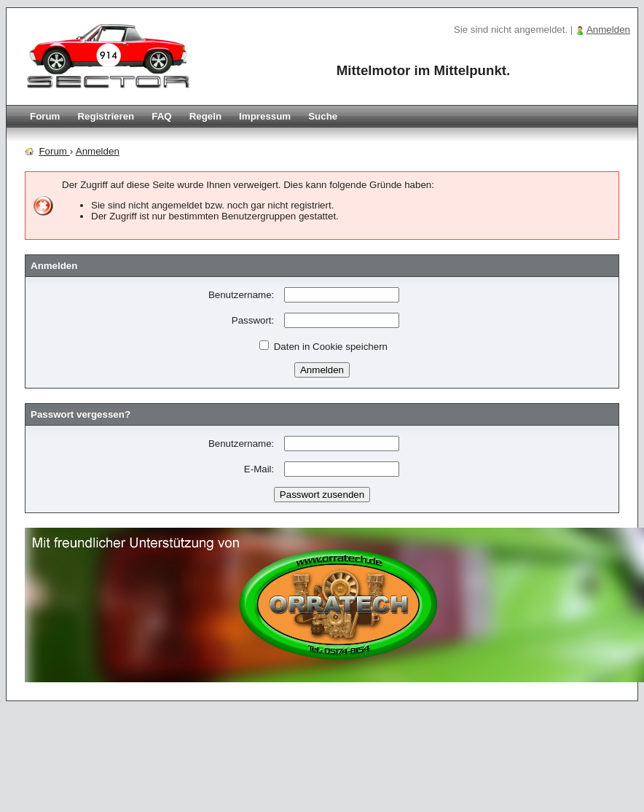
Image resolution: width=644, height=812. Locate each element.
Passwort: (253, 320)
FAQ (161, 116)
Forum (45, 116)
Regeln (205, 116)
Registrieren (106, 116)
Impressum (265, 116)
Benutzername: (241, 295)
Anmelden (608, 30)
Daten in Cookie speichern (323, 347)
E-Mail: (259, 469)
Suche (323, 116)
